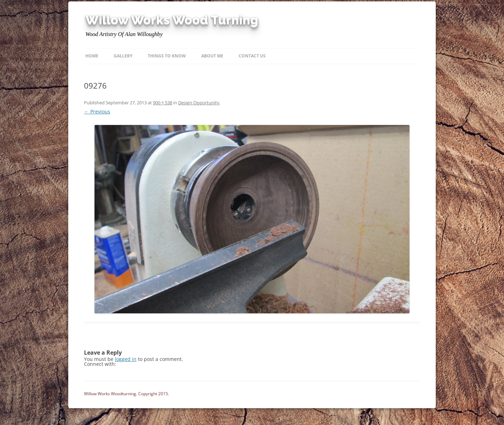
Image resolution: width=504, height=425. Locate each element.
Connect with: (100, 364)
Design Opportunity (199, 103)
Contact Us (252, 56)
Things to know (167, 56)
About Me (212, 56)
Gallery (123, 56)
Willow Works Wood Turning (172, 20)
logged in (126, 359)
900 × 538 (163, 103)
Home (92, 56)
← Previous (97, 112)
